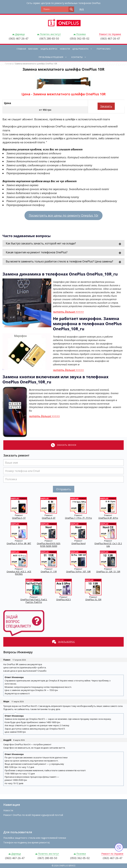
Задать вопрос (49, 49)
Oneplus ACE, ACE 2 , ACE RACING (19, 573)
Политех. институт (50, 34)
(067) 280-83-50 (49, 39)
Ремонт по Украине (110, 34)
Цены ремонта (84, 49)
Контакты (81, 57)
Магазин (33, 49)
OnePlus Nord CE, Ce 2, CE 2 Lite (108, 545)
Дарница (20, 34)
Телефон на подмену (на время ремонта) (27, 842)
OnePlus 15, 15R (93, 599)
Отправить (64, 489)
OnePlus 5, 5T (19, 518)
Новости (65, 49)
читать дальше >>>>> (68, 312)
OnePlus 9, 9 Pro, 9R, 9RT (19, 543)
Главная (21, 49)
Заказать (106, 106)
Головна (9, 64)
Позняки (81, 34)
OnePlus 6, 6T (49, 518)
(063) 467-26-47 (19, 39)
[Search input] (56, 9)
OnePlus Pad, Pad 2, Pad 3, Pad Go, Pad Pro (34, 601)
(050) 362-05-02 (80, 39)
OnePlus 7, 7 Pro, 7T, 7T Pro (78, 518)
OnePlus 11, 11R (49, 571)
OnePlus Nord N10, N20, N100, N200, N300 (49, 545)
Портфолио (104, 49)
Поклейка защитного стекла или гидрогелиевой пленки (35, 838)
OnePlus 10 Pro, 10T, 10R (78, 571)
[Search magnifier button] (71, 9)
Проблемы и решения (54, 57)
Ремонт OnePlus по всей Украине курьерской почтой (33, 815)
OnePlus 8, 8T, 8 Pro (108, 518)
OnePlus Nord (78, 543)
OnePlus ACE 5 (63, 599)
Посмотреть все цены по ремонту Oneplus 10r (64, 215)
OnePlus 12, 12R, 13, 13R (108, 571)
